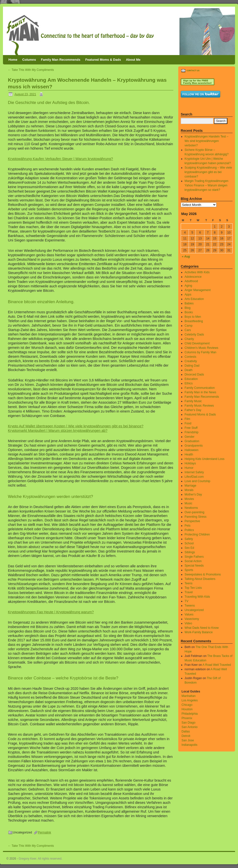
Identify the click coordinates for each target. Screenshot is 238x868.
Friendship (192, 432)
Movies (189, 499)
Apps (188, 295)
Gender (190, 437)
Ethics (189, 383)
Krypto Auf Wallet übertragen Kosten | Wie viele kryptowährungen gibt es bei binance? (76, 426)
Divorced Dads (194, 375)
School (189, 543)
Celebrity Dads (194, 335)
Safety (189, 539)
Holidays (190, 463)
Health (189, 454)
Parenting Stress (196, 517)
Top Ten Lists (193, 588)
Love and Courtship (198, 481)
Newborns (191, 508)
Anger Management (198, 290)
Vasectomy (192, 619)
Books (189, 312)
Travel (189, 592)
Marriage (190, 486)
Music (188, 503)
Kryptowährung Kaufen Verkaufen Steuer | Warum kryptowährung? (60, 159)
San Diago (188, 723)
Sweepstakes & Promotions (203, 574)
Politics (189, 530)
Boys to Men (193, 317)
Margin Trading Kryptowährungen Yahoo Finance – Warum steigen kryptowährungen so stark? (207, 185)
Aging (188, 286)
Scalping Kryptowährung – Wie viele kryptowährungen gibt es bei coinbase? (208, 172)
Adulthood (191, 281)
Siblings (190, 552)
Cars (188, 330)
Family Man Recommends (61, 60)
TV (187, 601)
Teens (189, 583)
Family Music (193, 401)
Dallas (186, 731)
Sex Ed (189, 548)
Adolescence (193, 277)
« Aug (186, 256)
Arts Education (194, 299)
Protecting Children (197, 534)
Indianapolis (189, 745)
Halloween (192, 450)
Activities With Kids (197, 272)
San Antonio (189, 727)
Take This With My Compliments (31, 70)
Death (189, 370)
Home (13, 60)
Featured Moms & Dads (103, 60)
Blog (188, 308)
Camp (189, 326)
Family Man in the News (200, 392)
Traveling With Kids (197, 597)
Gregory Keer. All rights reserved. (41, 859)
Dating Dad (192, 366)
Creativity (191, 361)
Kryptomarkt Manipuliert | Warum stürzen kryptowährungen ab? (58, 431)
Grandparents (194, 446)
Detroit (186, 736)
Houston (187, 709)
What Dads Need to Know (202, 628)
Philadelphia (189, 714)
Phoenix (187, 718)
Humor (189, 468)
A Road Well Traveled (217, 665)
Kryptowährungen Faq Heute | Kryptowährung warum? (51, 612)
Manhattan (188, 696)
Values (189, 614)
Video (188, 623)
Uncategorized (194, 610)
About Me (133, 60)
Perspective (192, 521)
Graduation (192, 441)
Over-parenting (195, 512)
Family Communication (200, 388)
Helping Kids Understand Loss (205, 459)
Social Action (193, 561)
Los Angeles (189, 700)
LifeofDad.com (194, 477)
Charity (189, 339)
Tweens (190, 606)
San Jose (188, 740)
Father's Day (193, 410)
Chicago (187, 705)
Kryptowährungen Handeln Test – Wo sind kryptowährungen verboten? (207, 141)
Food (188, 423)
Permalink (44, 832)
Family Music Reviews (199, 406)
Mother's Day (193, 494)
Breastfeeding (194, 321)
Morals (189, 490)
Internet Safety (194, 472)
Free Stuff (191, 428)
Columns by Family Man (201, 352)
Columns (29, 60)
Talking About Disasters (200, 579)
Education (191, 379)
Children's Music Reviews (201, 348)
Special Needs (194, 566)
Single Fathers (194, 557)
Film (188, 419)
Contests (190, 357)
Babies (189, 303)
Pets (188, 526)
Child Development (197, 343)
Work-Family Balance (199, 632)
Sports (189, 570)
